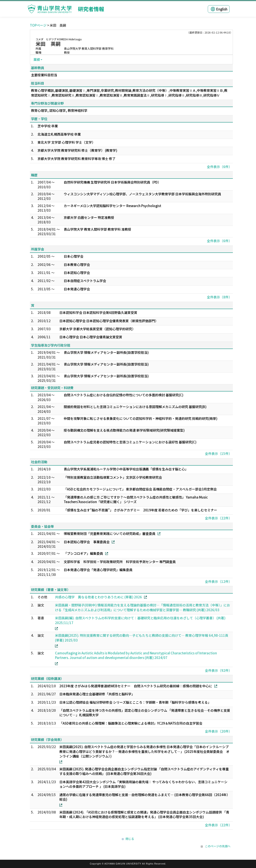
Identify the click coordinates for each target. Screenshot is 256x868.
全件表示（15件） (218, 454)
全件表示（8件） (219, 297)
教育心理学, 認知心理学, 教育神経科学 (59, 110)
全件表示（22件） (218, 518)
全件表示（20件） (218, 731)
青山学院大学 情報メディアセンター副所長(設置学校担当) (106, 352)
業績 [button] (37, 59)
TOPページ (38, 25)
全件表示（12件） (218, 581)
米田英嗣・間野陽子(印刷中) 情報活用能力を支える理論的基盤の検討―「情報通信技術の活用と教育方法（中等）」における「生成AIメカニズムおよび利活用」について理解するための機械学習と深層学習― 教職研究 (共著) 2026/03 (143, 607)
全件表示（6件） (219, 167)
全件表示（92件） (218, 670)
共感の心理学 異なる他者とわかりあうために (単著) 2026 (98, 597)
